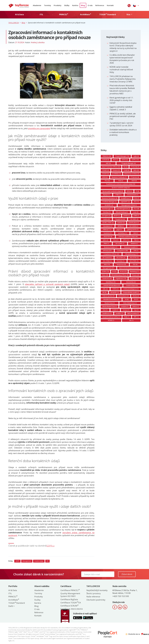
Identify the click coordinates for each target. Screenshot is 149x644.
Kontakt (110, 5)
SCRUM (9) (106, 160)
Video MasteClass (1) (130, 303)
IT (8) (137, 191)
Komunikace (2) (124, 296)
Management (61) (109, 268)
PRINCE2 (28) (107, 156)
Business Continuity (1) (119, 177)
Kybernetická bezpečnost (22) (129, 268)
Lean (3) (136, 212)
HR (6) (104, 292)
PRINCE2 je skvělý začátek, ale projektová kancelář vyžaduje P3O (123, 116)
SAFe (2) (105, 240)
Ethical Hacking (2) (122, 212)
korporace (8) (121, 264)
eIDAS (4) (125, 160)
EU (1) (136, 299)
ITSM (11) (118, 195)
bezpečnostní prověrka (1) (111, 317)
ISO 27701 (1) (134, 258)
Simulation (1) (108, 226)
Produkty (58, 5)
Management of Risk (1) (129, 205)
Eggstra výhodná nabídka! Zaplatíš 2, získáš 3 (121, 108)
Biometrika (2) (131, 282)
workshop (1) (122, 233)
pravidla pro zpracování (39, 128)
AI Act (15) (123, 271)
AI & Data (13, 590)
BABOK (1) (134, 244)
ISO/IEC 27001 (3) (108, 223)
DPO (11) (126, 240)
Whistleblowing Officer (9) (120, 275)
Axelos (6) (106, 219)
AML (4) (105, 289)
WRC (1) (136, 317)
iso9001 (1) (119, 313)
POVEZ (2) (106, 170)
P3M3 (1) (136, 216)
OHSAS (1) (127, 216)
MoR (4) (134, 181)
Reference (100, 5)
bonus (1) (126, 310)
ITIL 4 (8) (136, 209)
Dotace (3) (116, 170)
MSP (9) (108, 163)
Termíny (47, 5)
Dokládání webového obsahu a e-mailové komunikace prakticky (123, 132)
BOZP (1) (117, 216)
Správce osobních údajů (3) (121, 188)
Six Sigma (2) (106, 216)
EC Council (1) (107, 258)
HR (47, 561)
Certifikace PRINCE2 (70, 590)
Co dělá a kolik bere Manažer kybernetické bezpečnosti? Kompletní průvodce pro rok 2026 (122, 59)
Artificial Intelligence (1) (131, 289)
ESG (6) (135, 264)
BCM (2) (105, 177)
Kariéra (75, 5)
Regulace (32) (135, 279)
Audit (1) (115, 310)
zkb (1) (131, 320)
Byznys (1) (107, 195)
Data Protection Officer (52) (111, 167)
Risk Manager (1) (108, 209)
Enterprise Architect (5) (132, 174)
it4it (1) (136, 233)
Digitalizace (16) (121, 279)
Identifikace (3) (111, 282)
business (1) (108, 233)
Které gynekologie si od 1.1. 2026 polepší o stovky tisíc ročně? (121, 100)
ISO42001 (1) (115, 292)
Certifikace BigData (69, 599)
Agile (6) (136, 156)
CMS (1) (136, 251)
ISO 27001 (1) (134, 261)
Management (27, 561)
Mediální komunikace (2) (111, 299)
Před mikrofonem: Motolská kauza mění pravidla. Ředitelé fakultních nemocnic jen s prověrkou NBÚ (122, 90)
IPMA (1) (106, 244)
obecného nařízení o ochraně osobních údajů (47, 284)
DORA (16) (105, 271)
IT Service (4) (135, 177)
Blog (83, 5)
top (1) (136, 310)
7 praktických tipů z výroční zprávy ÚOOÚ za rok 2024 (121, 124)
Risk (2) (121, 181)
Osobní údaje (39, 561)
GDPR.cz (50, 546)
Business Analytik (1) (131, 247)
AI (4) (127, 299)
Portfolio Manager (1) (110, 202)
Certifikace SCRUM (69, 606)
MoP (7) (115, 160)
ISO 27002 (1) (107, 261)
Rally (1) (127, 317)
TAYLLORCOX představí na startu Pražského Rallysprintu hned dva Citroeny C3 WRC (123, 79)
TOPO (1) (116, 289)
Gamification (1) (134, 223)
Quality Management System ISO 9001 (70, 595)
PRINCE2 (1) (107, 230)
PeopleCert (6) (120, 219)
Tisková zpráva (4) (108, 296)
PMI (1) (136, 240)
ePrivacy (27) (107, 251)
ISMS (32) (136, 170)
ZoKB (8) (126, 170)
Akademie (37, 5)
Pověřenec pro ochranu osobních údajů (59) (121, 184)
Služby (67, 5)
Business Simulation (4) (110, 198)
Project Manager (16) (122, 156)
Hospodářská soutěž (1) (131, 292)
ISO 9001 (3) (134, 219)
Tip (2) (125, 167)
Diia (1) (105, 310)
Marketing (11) (135, 271)
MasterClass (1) (110, 303)
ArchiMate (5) (117, 174)
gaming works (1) (133, 230)
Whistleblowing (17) (132, 254)
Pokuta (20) (136, 275)
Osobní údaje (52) (132, 285)
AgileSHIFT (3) (125, 202)
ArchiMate (14, 600)
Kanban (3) (121, 223)
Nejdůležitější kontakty (97, 590)
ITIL (10, 593)
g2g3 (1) (119, 230)
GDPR (17, 561)
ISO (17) (136, 202)
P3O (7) (137, 198)
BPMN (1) (121, 226)
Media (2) (136, 296)
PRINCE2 (13, 597)
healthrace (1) (107, 313)
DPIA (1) (129, 191)
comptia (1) (125, 306)
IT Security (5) (135, 167)
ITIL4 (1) (116, 240)
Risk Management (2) (123, 209)
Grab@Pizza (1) (126, 198)
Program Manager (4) (129, 163)
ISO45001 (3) (109, 205)
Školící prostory (94, 593)
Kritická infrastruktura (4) (112, 285)
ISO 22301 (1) (120, 244)
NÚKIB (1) (111, 320)
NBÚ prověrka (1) (133, 313)
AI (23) (114, 271)
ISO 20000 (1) (134, 226)
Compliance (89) (122, 251)
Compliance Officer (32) (111, 254)
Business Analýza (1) (111, 247)
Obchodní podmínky (96, 600)
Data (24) (105, 275)
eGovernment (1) (133, 195)
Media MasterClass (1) (110, 306)
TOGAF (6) (105, 174)
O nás (90, 5)
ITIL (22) (107, 181)
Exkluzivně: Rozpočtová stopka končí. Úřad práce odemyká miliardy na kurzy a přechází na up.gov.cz (123, 47)
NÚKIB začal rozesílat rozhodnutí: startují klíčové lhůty (121, 70)
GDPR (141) (135, 160)
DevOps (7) (107, 212)
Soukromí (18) (107, 279)
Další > (11, 606)
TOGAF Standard (17, 603)
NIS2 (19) (107, 264)
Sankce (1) (136, 306)
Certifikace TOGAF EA (71, 603)
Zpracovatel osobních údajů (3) (113, 191)
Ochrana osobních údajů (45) (128, 237)
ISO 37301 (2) (121, 258)
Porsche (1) (121, 261)
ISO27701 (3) (108, 237)
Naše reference (93, 597)
